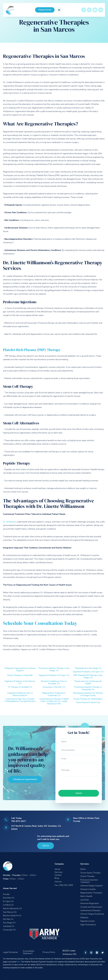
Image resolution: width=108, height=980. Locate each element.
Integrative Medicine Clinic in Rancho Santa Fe (20, 694)
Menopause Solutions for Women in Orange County (88, 694)
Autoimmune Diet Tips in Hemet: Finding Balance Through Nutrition (20, 700)
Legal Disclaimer (11, 952)
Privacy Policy (49, 952)
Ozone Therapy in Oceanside (20, 675)
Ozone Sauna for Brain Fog (88, 702)
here (19, 962)
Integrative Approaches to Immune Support (20, 669)
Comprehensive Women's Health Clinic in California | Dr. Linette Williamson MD (54, 701)
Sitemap (58, 882)
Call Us (46, 846)
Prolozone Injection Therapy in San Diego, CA (54, 669)
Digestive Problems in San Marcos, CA (20, 682)
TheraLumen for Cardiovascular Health (88, 682)
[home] (10, 10)
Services (58, 872)
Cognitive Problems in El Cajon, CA (88, 672)
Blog (57, 878)
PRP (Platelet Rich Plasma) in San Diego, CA (88, 676)
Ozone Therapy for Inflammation (88, 699)
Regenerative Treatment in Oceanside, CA (54, 694)
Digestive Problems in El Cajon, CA (54, 675)
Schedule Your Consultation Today (40, 623)
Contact (58, 875)
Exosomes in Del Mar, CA (54, 687)
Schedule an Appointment (25, 779)
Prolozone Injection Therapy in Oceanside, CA (88, 688)
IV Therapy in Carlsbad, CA (20, 687)
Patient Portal (45, 10)
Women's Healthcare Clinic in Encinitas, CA (54, 682)
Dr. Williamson (10, 522)
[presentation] (76, 783)
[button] (59, 10)
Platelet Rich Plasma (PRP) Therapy (32, 350)
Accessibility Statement (29, 952)
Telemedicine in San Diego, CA (88, 668)
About (57, 869)
